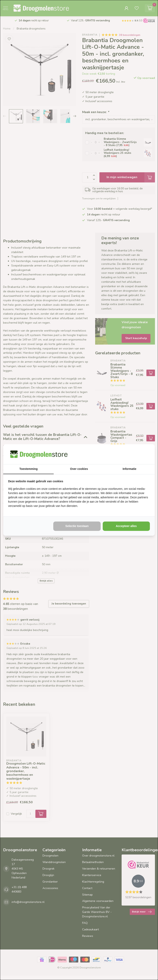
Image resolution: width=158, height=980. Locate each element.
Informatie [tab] (130, 469)
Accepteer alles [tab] (126, 526)
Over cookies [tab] (79, 469)
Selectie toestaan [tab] (77, 526)
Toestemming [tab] (28, 469)
